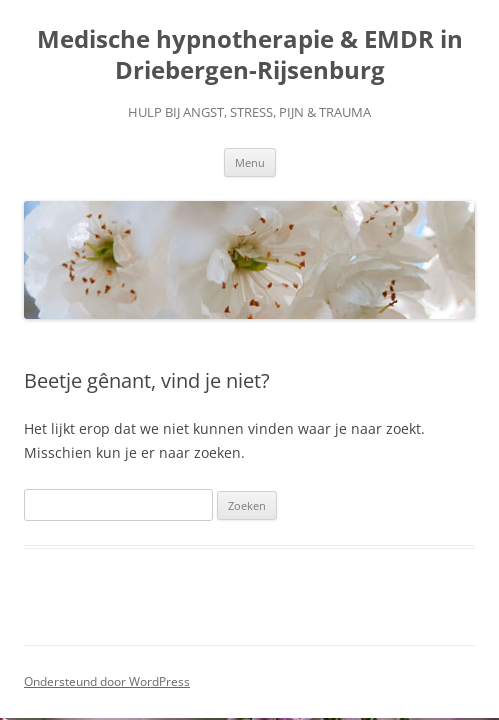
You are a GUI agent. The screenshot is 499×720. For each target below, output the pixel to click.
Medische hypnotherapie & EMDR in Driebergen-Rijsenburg (250, 55)
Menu (250, 162)
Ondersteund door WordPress (107, 681)
